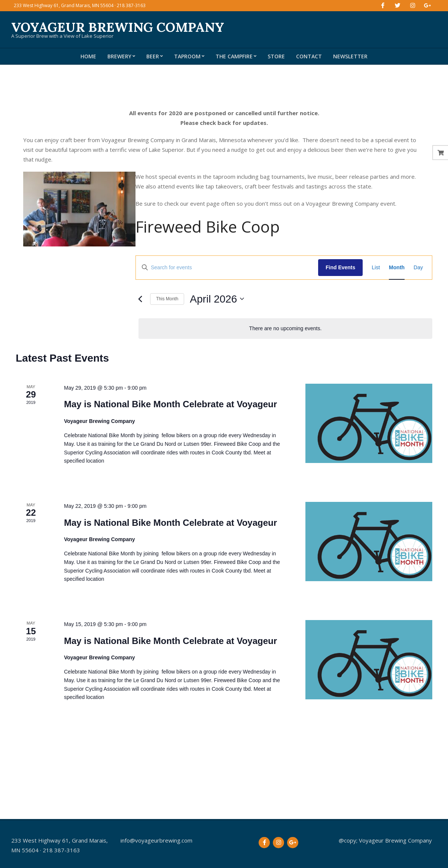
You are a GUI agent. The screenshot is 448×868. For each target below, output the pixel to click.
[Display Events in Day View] (418, 268)
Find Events (340, 267)
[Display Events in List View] (376, 268)
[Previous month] (140, 299)
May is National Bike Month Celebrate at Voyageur (170, 404)
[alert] (285, 329)
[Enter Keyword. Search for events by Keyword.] (227, 268)
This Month (167, 299)
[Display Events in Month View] (397, 268)
